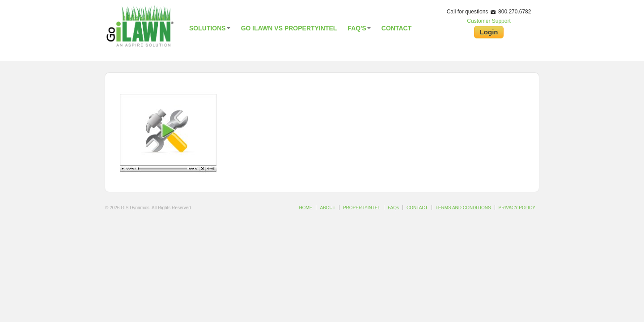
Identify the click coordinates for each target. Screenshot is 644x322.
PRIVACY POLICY (517, 208)
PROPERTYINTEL (362, 208)
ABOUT (327, 208)
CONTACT (417, 208)
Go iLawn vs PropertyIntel (289, 28)
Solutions (210, 28)
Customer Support (489, 21)
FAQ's (359, 28)
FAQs (393, 208)
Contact (396, 28)
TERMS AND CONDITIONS (463, 208)
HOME (305, 208)
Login (489, 32)
